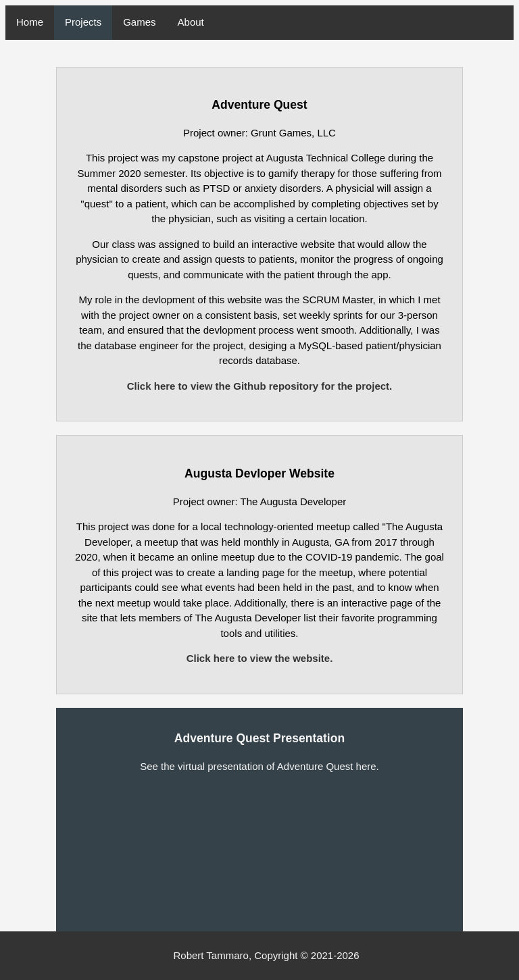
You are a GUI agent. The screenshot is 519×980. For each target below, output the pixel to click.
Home (30, 22)
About (191, 22)
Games (139, 22)
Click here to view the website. (260, 658)
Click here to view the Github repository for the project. (260, 386)
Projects (83, 22)
